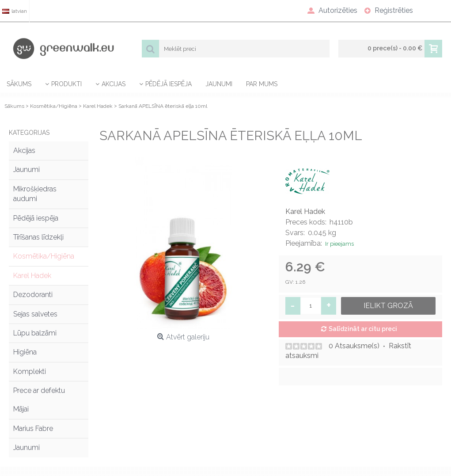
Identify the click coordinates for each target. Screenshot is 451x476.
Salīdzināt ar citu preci (363, 329)
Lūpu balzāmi (35, 333)
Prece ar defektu (39, 390)
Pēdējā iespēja (36, 218)
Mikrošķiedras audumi (35, 194)
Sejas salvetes (35, 314)
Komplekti (30, 371)
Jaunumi (27, 169)
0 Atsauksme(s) (354, 346)
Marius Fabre (33, 428)
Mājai (21, 409)
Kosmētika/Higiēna (44, 256)
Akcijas (24, 150)
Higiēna (25, 352)
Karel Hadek (32, 276)
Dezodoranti (33, 295)
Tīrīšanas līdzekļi (38, 237)
